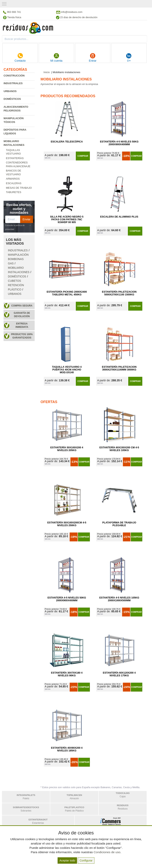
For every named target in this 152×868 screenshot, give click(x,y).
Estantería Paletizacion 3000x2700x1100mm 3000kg (119, 368)
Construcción (14, 76)
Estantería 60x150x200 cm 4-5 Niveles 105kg (119, 449)
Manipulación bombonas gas (18, 259)
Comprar (83, 156)
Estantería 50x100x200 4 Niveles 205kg (67, 449)
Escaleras (14, 183)
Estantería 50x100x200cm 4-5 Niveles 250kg (67, 524)
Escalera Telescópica (67, 142)
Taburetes (14, 192)
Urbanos (10, 91)
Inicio (47, 72)
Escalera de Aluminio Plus (119, 217)
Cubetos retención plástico (16, 285)
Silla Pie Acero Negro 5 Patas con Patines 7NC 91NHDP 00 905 (67, 220)
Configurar (86, 860)
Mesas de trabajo (19, 188)
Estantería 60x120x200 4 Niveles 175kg (119, 674)
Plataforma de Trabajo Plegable (119, 524)
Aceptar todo (67, 860)
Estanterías (15, 158)
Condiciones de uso (107, 852)
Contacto (20, 57)
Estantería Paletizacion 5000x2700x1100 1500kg (119, 293)
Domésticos (12, 99)
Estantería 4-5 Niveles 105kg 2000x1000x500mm (119, 599)
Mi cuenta (57, 57)
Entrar (93, 57)
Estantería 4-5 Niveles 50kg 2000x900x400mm (119, 143)
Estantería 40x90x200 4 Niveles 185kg (67, 749)
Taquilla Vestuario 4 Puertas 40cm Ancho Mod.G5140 (67, 370)
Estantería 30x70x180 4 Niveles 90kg (67, 674)
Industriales (13, 83)
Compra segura (22, 306)
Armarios (13, 179)
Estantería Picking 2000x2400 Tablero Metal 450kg (67, 293)
